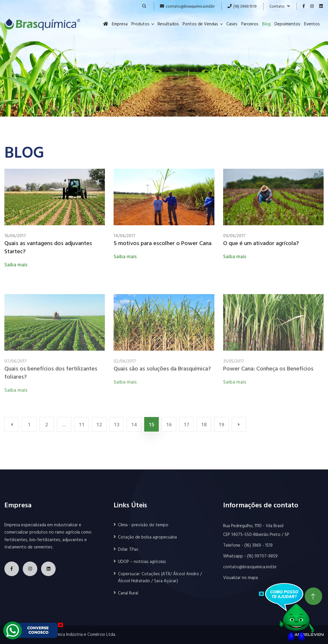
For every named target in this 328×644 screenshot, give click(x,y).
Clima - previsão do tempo (143, 525)
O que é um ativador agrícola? (261, 244)
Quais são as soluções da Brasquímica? (162, 371)
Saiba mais (16, 265)
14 (134, 424)
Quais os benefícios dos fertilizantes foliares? (51, 375)
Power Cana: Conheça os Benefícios (268, 371)
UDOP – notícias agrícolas (142, 562)
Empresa (120, 24)
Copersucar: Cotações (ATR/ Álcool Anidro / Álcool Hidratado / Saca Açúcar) (160, 578)
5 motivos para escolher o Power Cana (163, 244)
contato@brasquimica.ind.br (190, 7)
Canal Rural (128, 593)
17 (186, 424)
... (64, 424)
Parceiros (250, 24)
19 (221, 424)
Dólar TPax (128, 550)
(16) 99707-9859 (262, 556)
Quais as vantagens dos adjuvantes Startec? (48, 248)
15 (151, 424)
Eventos (312, 24)
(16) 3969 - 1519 (259, 546)
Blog (266, 24)
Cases (232, 24)
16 (169, 424)
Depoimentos (287, 24)
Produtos (140, 24)
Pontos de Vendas (200, 24)
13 (117, 424)
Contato (280, 7)
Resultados (168, 24)
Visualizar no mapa (240, 578)
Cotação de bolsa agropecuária (147, 537)
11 (82, 424)
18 (204, 424)
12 (99, 424)
